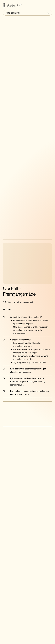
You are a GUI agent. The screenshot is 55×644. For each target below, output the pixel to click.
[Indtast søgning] (27, 13)
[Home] (14, 5)
